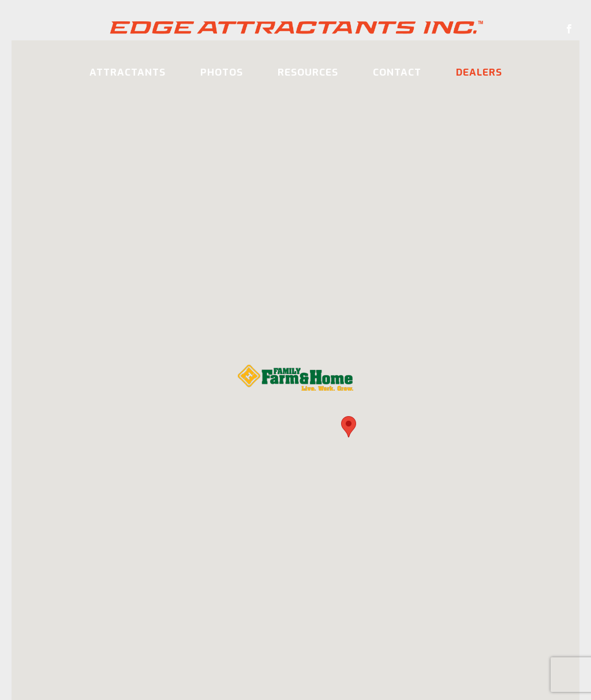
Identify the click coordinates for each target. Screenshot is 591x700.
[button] (349, 427)
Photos (222, 72)
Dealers (479, 72)
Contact (397, 72)
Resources (308, 72)
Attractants (128, 72)
